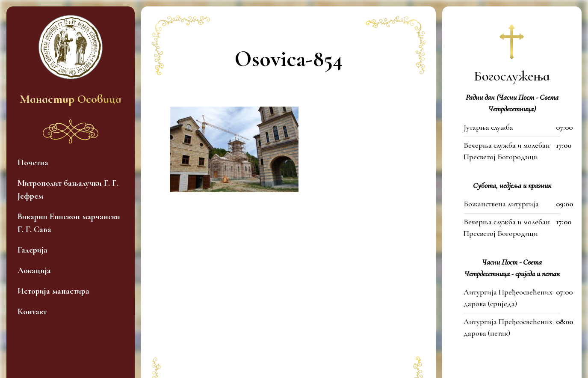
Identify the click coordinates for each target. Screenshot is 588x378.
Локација (34, 271)
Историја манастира (53, 291)
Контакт (32, 312)
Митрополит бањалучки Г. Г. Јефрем (68, 190)
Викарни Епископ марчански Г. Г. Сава (69, 223)
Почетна (33, 163)
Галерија (33, 250)
